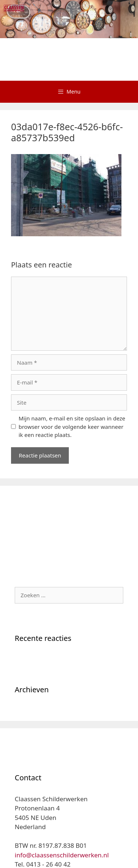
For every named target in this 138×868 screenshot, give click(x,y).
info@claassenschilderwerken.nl (62, 855)
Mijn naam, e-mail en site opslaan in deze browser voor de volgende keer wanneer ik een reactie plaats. (72, 426)
